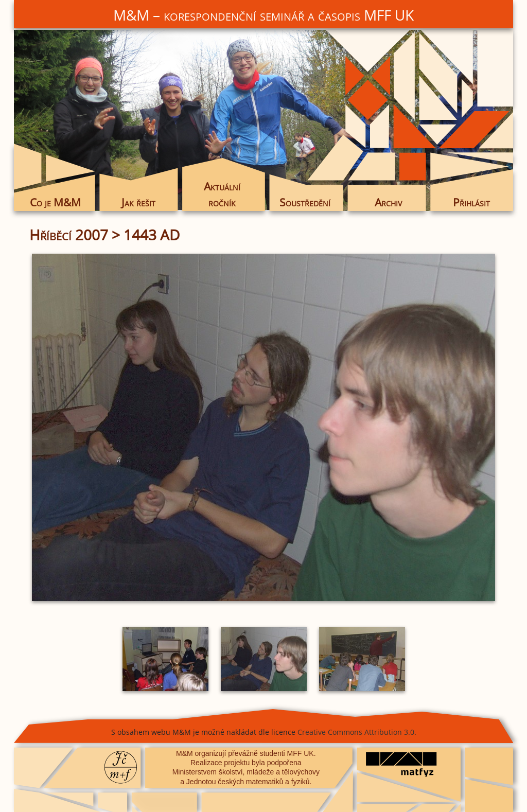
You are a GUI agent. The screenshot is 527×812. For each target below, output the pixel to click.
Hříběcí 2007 (69, 235)
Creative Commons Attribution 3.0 (356, 732)
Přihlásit (471, 202)
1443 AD (152, 235)
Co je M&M (55, 202)
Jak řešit (138, 202)
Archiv (388, 202)
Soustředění (305, 202)
